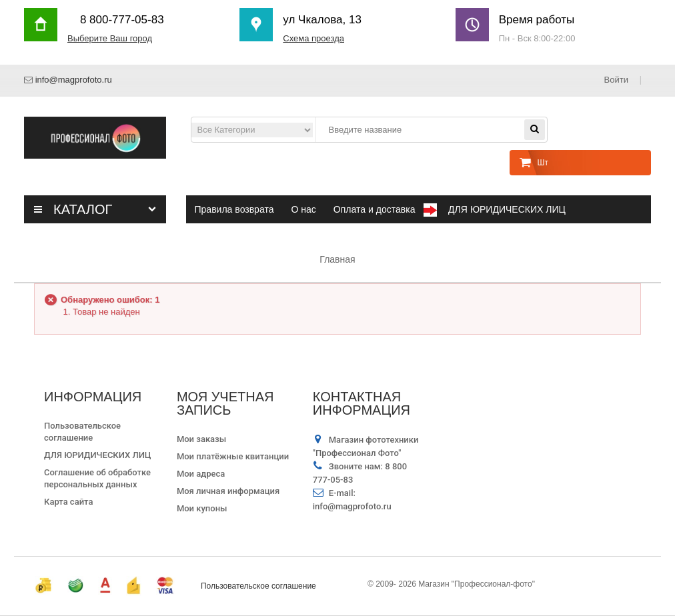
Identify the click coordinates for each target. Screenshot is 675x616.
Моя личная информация (228, 491)
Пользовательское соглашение (258, 586)
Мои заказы (201, 439)
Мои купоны (202, 508)
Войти (617, 80)
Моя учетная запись (225, 403)
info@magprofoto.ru (74, 80)
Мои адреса (201, 474)
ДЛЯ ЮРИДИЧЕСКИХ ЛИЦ (98, 455)
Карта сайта (68, 502)
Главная (337, 259)
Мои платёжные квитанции (233, 456)
